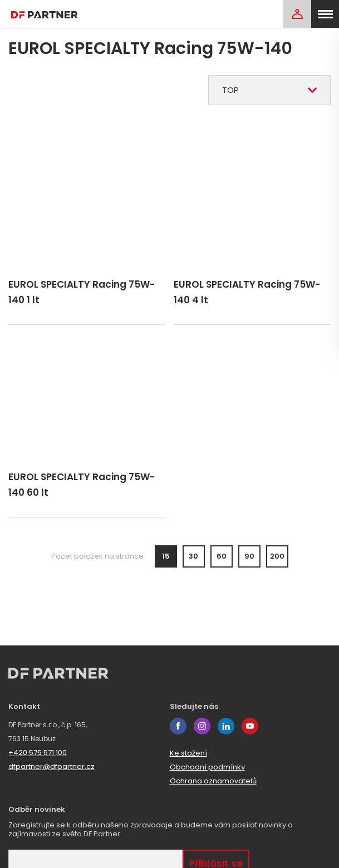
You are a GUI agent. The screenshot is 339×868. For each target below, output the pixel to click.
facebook (178, 726)
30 (193, 558)
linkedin (226, 726)
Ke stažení (188, 753)
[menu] (325, 14)
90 (249, 558)
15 (166, 558)
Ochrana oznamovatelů (213, 781)
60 (222, 558)
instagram (202, 726)
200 (277, 558)
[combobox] (269, 90)
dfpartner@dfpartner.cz (51, 766)
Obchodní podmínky (207, 767)
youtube (250, 726)
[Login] (297, 14)
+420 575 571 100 (38, 753)
